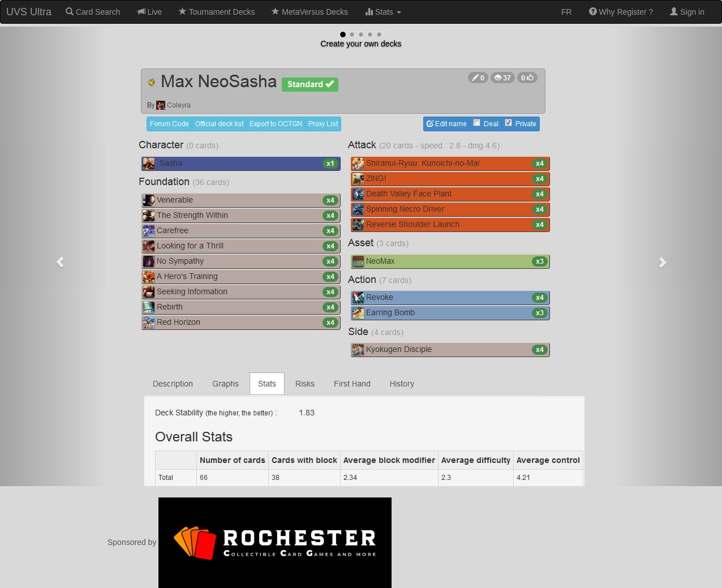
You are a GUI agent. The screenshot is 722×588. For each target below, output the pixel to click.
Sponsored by (250, 542)
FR (567, 12)
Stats (383, 12)
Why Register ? (621, 12)
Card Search (93, 12)
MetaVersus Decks (310, 12)
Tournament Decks (217, 12)
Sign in (687, 12)
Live (150, 12)
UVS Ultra (29, 12)
